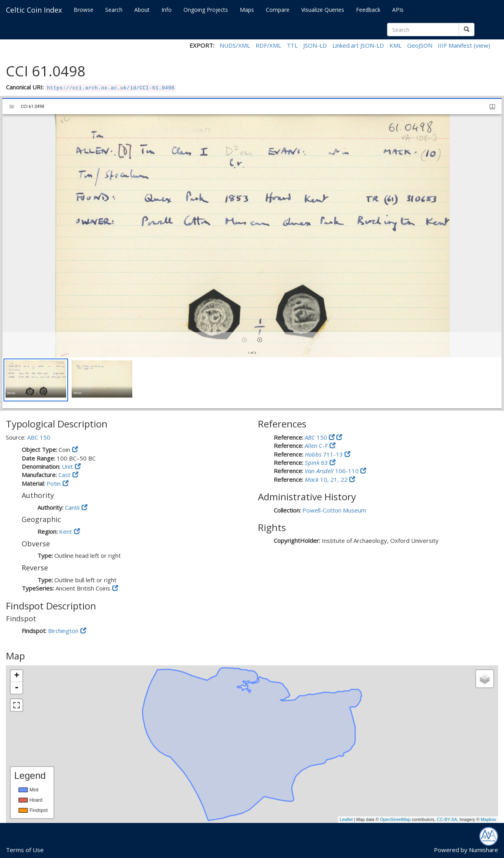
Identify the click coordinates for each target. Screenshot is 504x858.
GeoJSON (420, 45)
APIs (398, 10)
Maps (247, 10)
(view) (482, 45)
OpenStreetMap (395, 819)
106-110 (333, 471)
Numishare (484, 850)
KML (396, 45)
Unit (67, 466)
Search (114, 10)
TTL (292, 45)
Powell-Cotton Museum (334, 510)
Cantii (72, 507)
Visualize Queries (323, 10)
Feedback (368, 10)
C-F (317, 446)
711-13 (325, 454)
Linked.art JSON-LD (358, 45)
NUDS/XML (235, 45)
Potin (54, 483)
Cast (64, 475)
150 (317, 437)
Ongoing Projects (206, 10)
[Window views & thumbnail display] (492, 107)
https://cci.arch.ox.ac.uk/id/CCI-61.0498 (111, 88)
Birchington (63, 631)
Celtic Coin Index (34, 10)
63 (317, 462)
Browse (83, 10)
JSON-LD (315, 45)
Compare (278, 10)
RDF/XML (268, 45)
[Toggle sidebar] (12, 107)
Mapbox (488, 819)
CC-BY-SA (447, 819)
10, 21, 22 (327, 479)
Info (167, 10)
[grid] (252, 383)
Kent (66, 531)
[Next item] (260, 340)
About (142, 10)
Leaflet (346, 819)
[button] (36, 380)
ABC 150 (39, 437)
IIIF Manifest (455, 45)
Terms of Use (25, 850)
